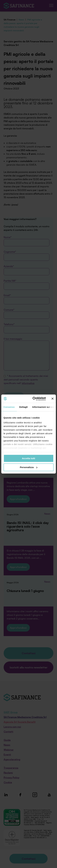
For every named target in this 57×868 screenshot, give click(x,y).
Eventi (7, 755)
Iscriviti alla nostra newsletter (29, 667)
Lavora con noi (12, 727)
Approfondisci (18, 499)
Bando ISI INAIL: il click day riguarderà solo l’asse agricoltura (28, 526)
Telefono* (27, 328)
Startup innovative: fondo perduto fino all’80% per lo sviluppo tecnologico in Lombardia (28, 457)
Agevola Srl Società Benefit (20, 722)
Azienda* (27, 270)
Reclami (8, 773)
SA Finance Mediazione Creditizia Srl (25, 717)
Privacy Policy (11, 777)
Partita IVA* (27, 284)
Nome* (27, 241)
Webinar (9, 750)
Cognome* (27, 255)
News (47, 442)
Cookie (8, 782)
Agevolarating (12, 759)
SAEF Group (11, 712)
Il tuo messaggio (27, 354)
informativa (28, 383)
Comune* (27, 314)
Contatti (8, 732)
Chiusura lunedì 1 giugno (25, 591)
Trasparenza (11, 768)
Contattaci (29, 653)
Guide (7, 740)
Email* (27, 299)
